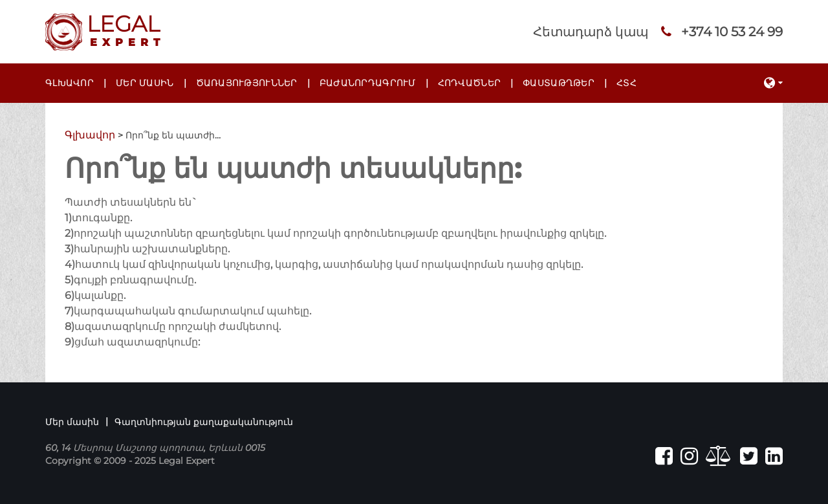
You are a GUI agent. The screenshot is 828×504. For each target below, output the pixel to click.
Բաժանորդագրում (368, 83)
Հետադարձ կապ (591, 32)
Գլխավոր (70, 83)
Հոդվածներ (470, 83)
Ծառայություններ (247, 83)
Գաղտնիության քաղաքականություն (204, 422)
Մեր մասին (145, 83)
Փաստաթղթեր (559, 83)
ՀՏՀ (626, 83)
